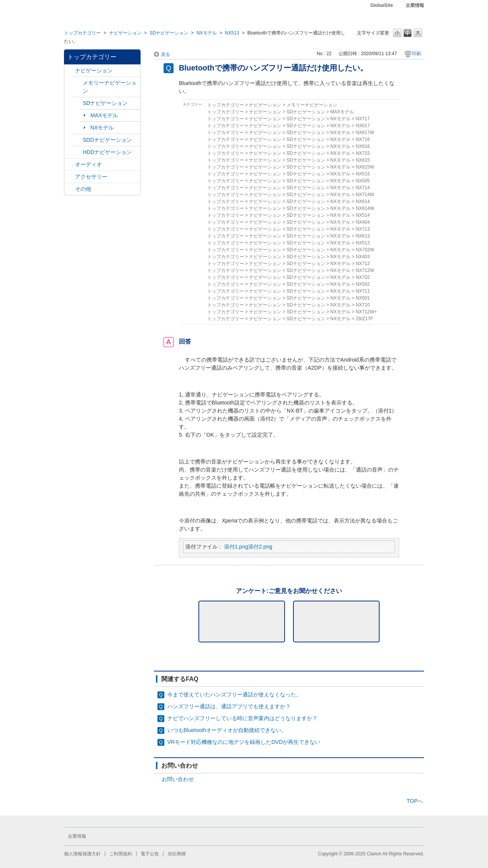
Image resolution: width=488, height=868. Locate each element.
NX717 (363, 119)
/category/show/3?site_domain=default (77, 103)
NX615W (365, 167)
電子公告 (150, 854)
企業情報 (415, 5)
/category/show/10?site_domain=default (70, 177)
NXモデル (207, 33)
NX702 (363, 277)
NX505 (363, 181)
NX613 (363, 236)
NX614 (363, 201)
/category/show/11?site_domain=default (70, 189)
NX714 (363, 188)
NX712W (365, 270)
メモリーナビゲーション (110, 87)
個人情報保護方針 (82, 854)
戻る (165, 54)
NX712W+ (366, 312)
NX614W (365, 208)
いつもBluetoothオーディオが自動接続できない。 (227, 730)
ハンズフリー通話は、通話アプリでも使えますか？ (229, 706)
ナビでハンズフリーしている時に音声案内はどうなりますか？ (242, 718)
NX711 (363, 291)
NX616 (363, 146)
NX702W (365, 250)
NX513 (232, 33)
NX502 (363, 284)
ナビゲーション (125, 33)
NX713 (363, 229)
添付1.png (236, 547)
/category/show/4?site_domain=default (70, 165)
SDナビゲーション (169, 33)
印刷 (416, 54)
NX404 (363, 222)
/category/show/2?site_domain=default (70, 71)
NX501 (363, 298)
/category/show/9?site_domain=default (77, 140)
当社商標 (177, 854)
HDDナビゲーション (107, 152)
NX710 (363, 305)
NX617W (365, 133)
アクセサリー (91, 177)
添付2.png (260, 547)
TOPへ (415, 801)
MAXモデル (104, 115)
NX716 (363, 139)
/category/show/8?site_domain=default (77, 152)
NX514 (363, 215)
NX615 (363, 160)
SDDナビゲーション (107, 140)
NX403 (363, 257)
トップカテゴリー (82, 33)
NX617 (363, 126)
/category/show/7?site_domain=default (77, 83)
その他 (83, 189)
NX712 (363, 264)
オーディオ (88, 164)
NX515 (363, 174)
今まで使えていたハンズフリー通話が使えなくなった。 (234, 694)
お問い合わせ (178, 779)
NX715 (363, 153)
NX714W (365, 195)
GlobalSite (382, 5)
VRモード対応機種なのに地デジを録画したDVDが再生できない (244, 742)
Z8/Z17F (364, 319)
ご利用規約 (121, 854)
